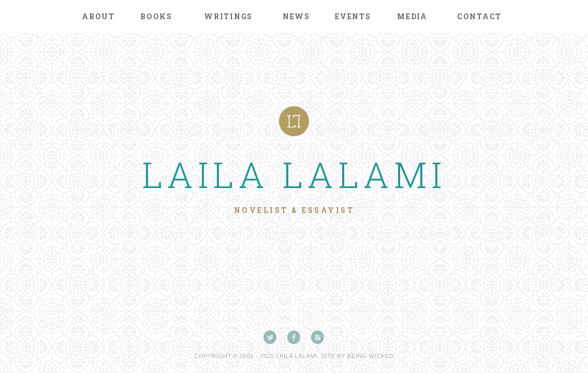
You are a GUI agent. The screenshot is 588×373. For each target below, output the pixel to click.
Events (353, 16)
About (98, 16)
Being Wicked (371, 356)
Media (412, 16)
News (296, 16)
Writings (228, 16)
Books (156, 16)
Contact (479, 16)
